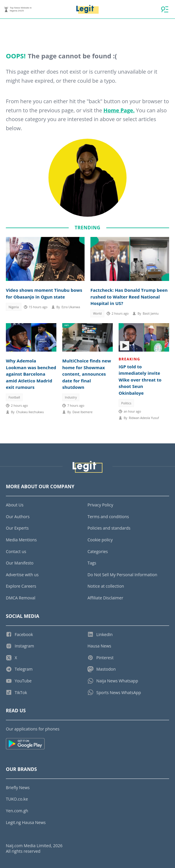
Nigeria (14, 307)
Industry (71, 397)
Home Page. (119, 110)
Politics (126, 403)
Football (14, 397)
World (97, 313)
